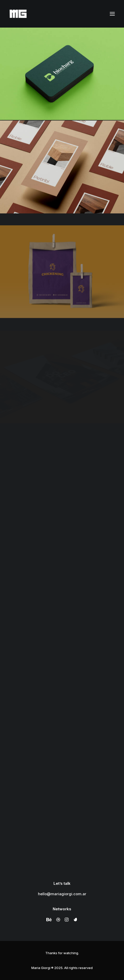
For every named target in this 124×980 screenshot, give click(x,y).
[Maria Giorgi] (18, 14)
